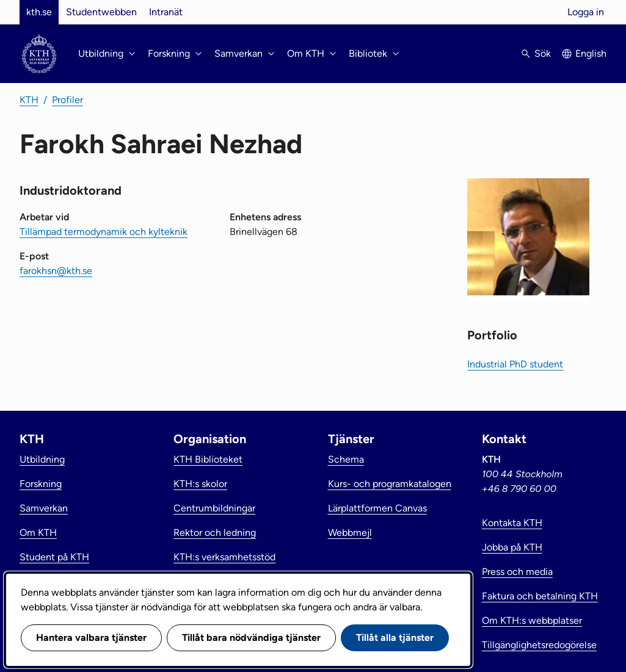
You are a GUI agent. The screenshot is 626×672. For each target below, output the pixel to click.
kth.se (39, 12)
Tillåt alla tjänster (395, 638)
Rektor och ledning (215, 533)
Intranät (166, 12)
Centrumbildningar (214, 508)
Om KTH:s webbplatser (532, 620)
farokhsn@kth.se (56, 271)
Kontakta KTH (512, 523)
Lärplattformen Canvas (377, 508)
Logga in (586, 12)
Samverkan (44, 508)
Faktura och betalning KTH (540, 596)
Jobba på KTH (512, 547)
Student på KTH (54, 557)
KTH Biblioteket (208, 459)
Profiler (67, 100)
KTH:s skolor (200, 484)
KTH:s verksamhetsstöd (224, 557)
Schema (346, 459)
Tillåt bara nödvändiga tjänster (251, 638)
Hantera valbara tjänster (91, 638)
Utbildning (42, 459)
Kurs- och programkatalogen (390, 484)
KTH (29, 100)
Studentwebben (101, 12)
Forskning (41, 484)
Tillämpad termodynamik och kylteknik (104, 232)
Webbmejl (350, 533)
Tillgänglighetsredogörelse (539, 645)
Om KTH (38, 533)
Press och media (517, 572)
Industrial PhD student (515, 364)
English (591, 53)
